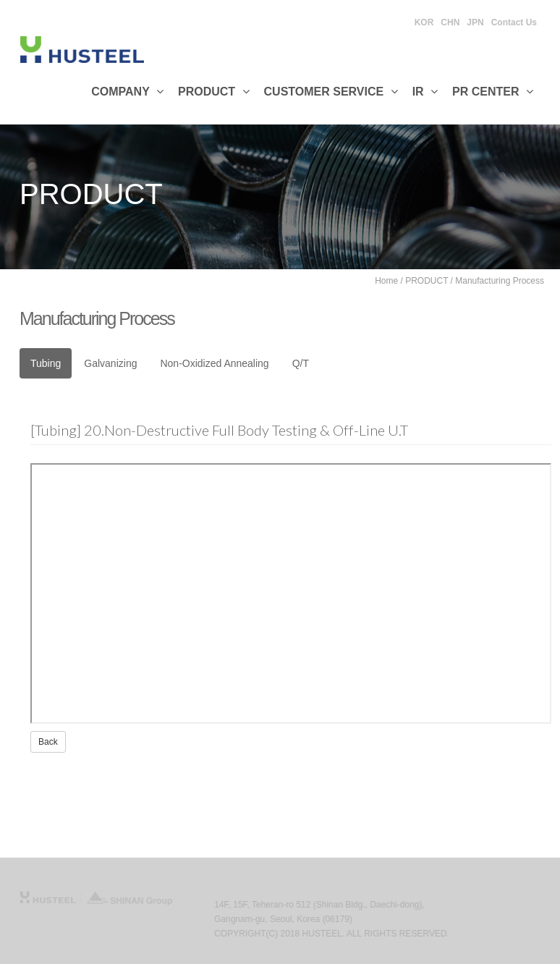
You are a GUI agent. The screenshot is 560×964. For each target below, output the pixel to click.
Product (214, 92)
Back (48, 742)
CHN (450, 22)
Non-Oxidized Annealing (214, 363)
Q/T (301, 363)
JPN (475, 22)
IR (425, 92)
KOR (424, 22)
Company (127, 92)
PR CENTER (493, 92)
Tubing (46, 363)
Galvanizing (110, 363)
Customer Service (331, 92)
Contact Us (514, 22)
